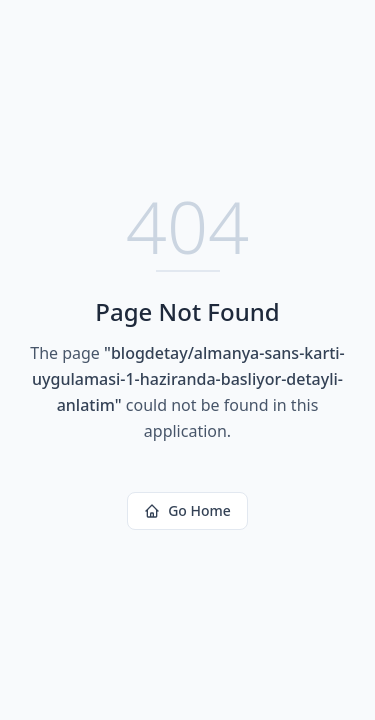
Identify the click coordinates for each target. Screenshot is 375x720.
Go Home (187, 510)
